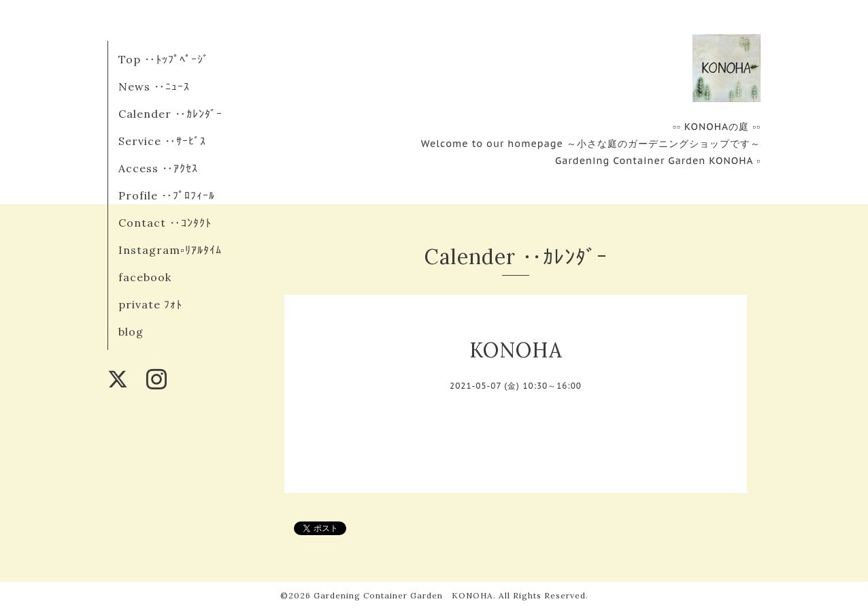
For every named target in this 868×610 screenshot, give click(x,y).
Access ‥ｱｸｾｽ (158, 168)
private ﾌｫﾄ (150, 304)
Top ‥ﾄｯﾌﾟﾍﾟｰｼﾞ (164, 59)
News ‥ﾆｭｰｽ (154, 86)
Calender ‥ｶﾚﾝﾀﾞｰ (170, 114)
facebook (145, 277)
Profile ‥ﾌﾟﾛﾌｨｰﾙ (167, 195)
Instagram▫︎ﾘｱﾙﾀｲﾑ (170, 250)
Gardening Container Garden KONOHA (403, 595)
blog (131, 332)
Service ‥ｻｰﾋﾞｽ (162, 141)
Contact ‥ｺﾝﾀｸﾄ (165, 223)
